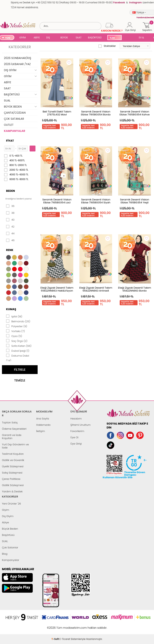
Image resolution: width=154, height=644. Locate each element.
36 (10, 206)
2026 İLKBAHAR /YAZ (17, 64)
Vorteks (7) (15, 331)
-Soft (56, 626)
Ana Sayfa (43, 419)
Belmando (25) (18, 321)
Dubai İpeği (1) (18, 351)
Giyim (6, 510)
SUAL (130, 38)
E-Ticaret (65, 626)
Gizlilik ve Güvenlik (13, 460)
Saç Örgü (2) (17, 341)
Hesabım (76, 419)
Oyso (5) (14, 336)
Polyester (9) (17, 326)
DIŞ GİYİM (49, 38)
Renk (10, 250)
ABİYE (37, 38)
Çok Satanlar (10, 548)
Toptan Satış (10, 423)
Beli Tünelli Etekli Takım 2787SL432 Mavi (57, 113)
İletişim (41, 431)
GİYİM (23, 38)
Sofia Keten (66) (19, 346)
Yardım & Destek (12, 491)
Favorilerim (77, 431)
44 (10, 234)
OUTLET (9, 125)
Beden (10, 191)
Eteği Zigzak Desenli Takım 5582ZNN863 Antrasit (96, 289)
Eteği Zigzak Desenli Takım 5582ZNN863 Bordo (135, 289)
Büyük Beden (10, 529)
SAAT (79, 38)
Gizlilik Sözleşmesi (13, 485)
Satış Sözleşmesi (12, 473)
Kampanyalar (11, 560)
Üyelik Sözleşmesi (13, 466)
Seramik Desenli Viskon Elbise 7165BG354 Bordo (96, 113)
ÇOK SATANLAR (14, 119)
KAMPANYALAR (14, 131)
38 (10, 213)
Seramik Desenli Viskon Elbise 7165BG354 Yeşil (135, 201)
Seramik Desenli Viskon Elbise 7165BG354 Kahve (135, 113)
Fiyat (10, 141)
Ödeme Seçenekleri (14, 429)
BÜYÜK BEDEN (64, 38)
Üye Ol (74, 437)
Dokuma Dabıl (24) (18, 358)
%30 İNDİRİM (114, 38)
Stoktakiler (107, 46)
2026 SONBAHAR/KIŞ (18, 58)
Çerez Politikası (11, 479)
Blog (5, 554)
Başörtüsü (8, 535)
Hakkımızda (43, 425)
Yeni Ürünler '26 (11, 504)
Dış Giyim (8, 516)
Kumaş (11, 309)
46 (10, 240)
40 (10, 220)
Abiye (5, 522)
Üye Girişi (76, 444)
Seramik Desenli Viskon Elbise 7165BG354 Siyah (96, 201)
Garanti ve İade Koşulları (12, 437)
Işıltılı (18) (14, 316)
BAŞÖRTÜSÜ (95, 38)
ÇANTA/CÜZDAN (15, 113)
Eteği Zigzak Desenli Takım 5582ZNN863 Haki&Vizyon (57, 289)
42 (10, 227)
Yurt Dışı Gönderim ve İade (15, 446)
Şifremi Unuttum (80, 425)
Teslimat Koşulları (13, 454)
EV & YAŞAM (143, 38)
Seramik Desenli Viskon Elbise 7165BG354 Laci (57, 201)
